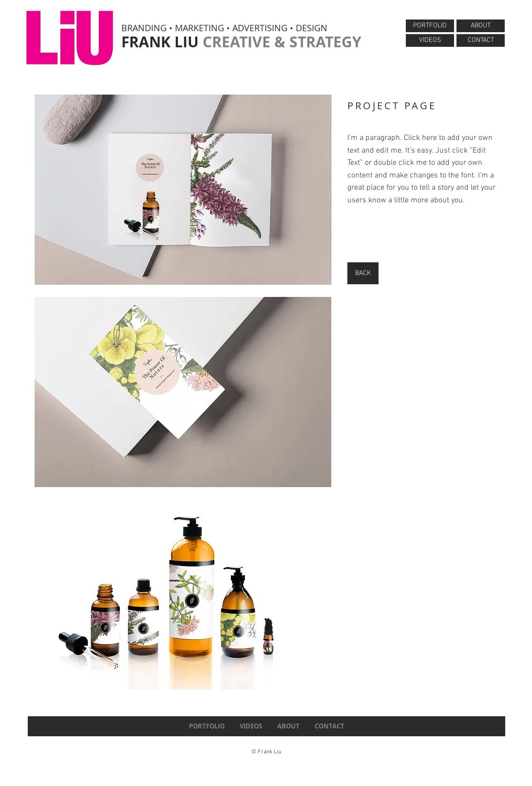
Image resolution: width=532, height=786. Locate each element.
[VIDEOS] (430, 40)
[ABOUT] (481, 26)
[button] (183, 190)
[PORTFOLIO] (430, 26)
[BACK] (363, 273)
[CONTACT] (481, 40)
